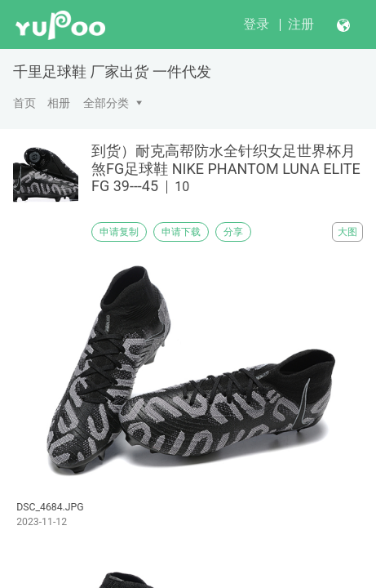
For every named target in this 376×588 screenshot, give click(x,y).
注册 (301, 24)
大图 (347, 232)
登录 (256, 24)
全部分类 (106, 103)
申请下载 (181, 232)
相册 (59, 103)
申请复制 (119, 232)
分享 (233, 232)
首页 (24, 103)
